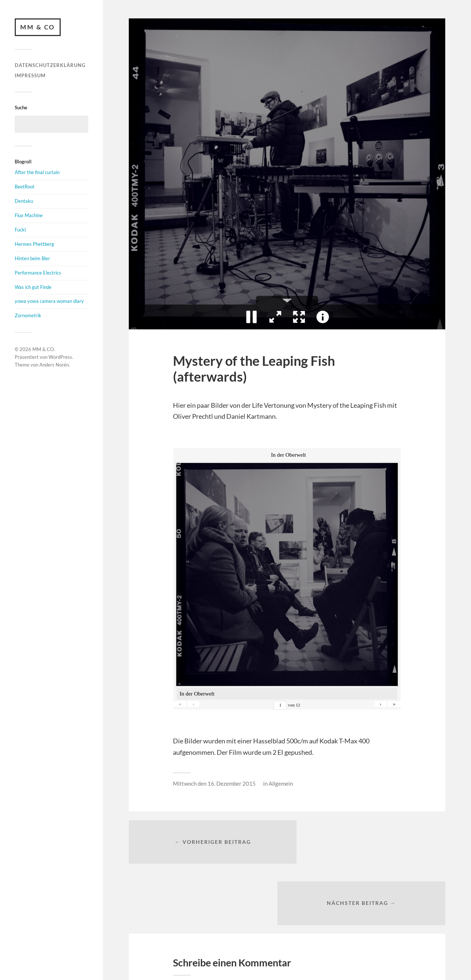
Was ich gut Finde (33, 287)
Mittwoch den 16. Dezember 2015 (214, 783)
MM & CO (38, 27)
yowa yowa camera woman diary (49, 302)
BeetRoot (25, 187)
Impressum (30, 76)
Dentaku (24, 202)
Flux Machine (29, 216)
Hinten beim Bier (32, 259)
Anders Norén (54, 365)
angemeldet (219, 934)
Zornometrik (28, 316)
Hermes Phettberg (34, 244)
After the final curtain (37, 173)
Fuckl (20, 230)
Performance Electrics (38, 273)
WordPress (60, 358)
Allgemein (281, 783)
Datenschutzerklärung (50, 66)
